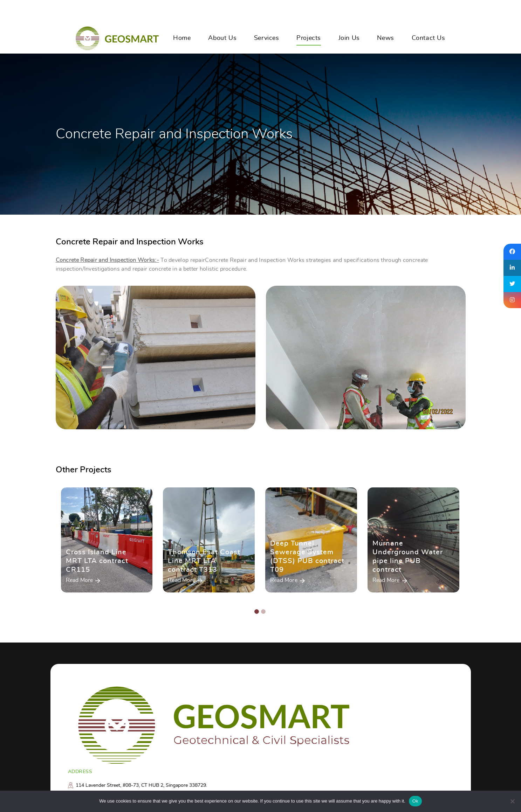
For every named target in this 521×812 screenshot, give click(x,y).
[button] (257, 612)
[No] (512, 801)
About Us (222, 38)
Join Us (349, 38)
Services (267, 38)
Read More (80, 581)
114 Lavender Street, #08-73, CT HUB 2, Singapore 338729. (141, 785)
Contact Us (429, 38)
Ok (415, 801)
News (385, 38)
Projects (309, 38)
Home (182, 38)
